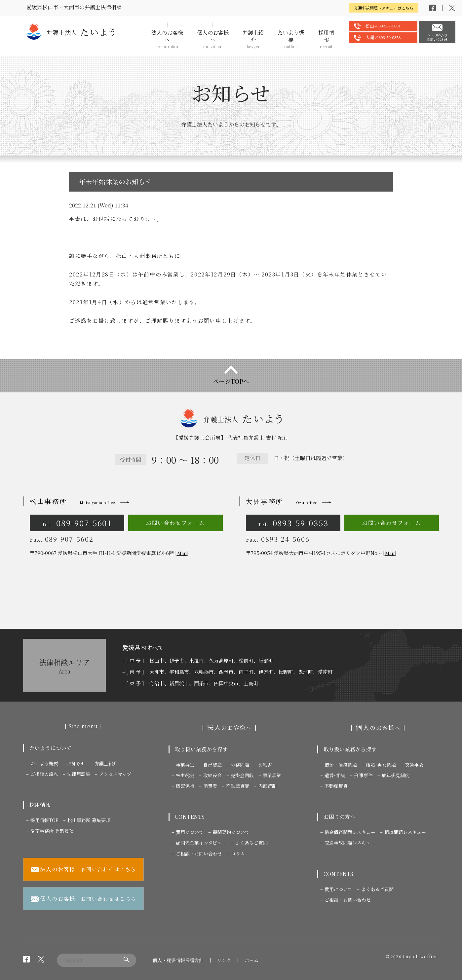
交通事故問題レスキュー (350, 843)
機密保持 (185, 786)
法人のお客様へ (167, 39)
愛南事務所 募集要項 (52, 831)
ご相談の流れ (44, 774)
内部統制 (267, 786)
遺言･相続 (335, 775)
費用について (190, 832)
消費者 (210, 786)
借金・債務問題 (341, 765)
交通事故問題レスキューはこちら (384, 8)
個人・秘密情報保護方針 (178, 960)
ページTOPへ (231, 381)
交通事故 (414, 765)
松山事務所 (72, 501)
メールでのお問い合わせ (437, 37)
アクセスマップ (115, 774)
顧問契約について (231, 832)
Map (182, 553)
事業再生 (185, 765)
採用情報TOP (44, 820)
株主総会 (185, 775)
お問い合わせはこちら (84, 870)
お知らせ (76, 763)
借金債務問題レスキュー (350, 832)
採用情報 (326, 39)
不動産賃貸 (238, 786)
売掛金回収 (242, 775)
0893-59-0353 (293, 523)
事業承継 (272, 775)
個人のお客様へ (213, 39)
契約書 (265, 765)
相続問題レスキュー (405, 832)
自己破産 (212, 765)
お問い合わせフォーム (175, 523)
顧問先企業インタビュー (201, 843)
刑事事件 (364, 775)
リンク (224, 960)
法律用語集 (79, 774)
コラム (238, 853)
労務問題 (240, 765)
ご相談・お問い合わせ (199, 853)
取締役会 (212, 775)
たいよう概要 (291, 39)
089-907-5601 (77, 523)
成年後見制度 (396, 775)
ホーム (251, 960)
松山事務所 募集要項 (89, 820)
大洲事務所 (281, 501)
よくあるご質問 (251, 843)
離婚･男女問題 (381, 765)
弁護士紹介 (253, 39)
